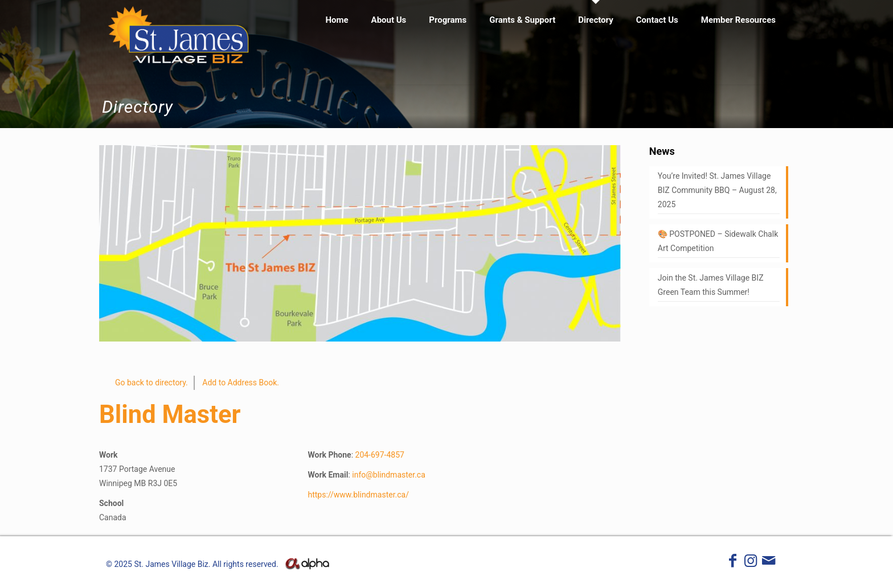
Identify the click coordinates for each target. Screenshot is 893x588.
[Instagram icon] (751, 563)
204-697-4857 (380, 455)
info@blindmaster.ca (389, 475)
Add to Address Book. (241, 383)
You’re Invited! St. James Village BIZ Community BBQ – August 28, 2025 (717, 190)
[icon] (769, 563)
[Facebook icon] (733, 563)
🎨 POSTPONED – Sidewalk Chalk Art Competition (718, 241)
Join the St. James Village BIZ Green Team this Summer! (711, 285)
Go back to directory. (151, 383)
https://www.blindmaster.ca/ (358, 495)
